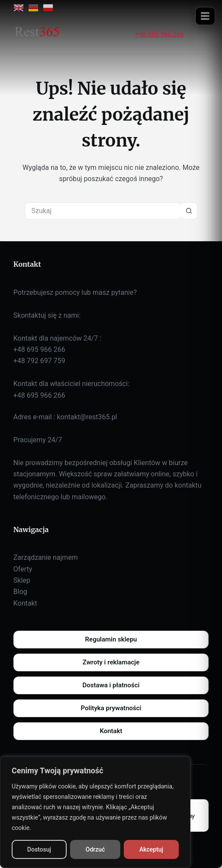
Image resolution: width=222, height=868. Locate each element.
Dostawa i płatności (111, 685)
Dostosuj (39, 849)
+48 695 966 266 (160, 34)
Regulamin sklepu (111, 639)
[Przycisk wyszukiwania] (189, 211)
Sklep (22, 580)
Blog (20, 592)
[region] (95, 812)
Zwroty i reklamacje (111, 662)
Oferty (23, 569)
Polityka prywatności (111, 708)
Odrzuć (95, 849)
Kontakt (25, 603)
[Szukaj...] (103, 211)
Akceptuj (151, 849)
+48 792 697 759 (39, 361)
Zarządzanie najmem (46, 557)
